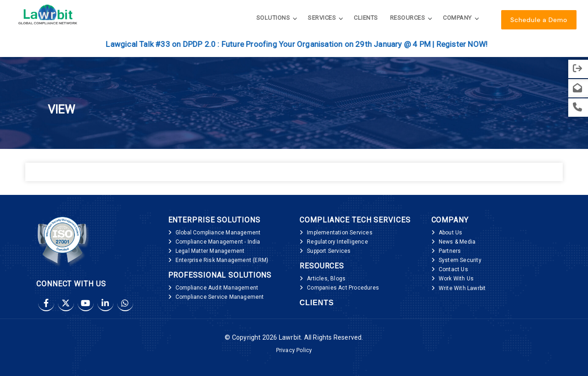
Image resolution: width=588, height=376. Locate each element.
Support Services (329, 251)
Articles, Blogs (326, 279)
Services (322, 18)
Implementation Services (340, 233)
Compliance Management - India (218, 242)
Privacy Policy (294, 350)
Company (457, 18)
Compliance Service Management (220, 297)
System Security (460, 260)
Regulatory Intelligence (337, 242)
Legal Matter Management (210, 251)
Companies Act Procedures (343, 288)
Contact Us (453, 269)
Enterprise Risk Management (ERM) (222, 260)
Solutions (273, 18)
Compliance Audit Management (217, 288)
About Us (451, 233)
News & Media (457, 242)
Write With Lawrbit (462, 288)
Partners (450, 251)
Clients (366, 18)
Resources (408, 18)
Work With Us (456, 279)
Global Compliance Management (218, 233)
